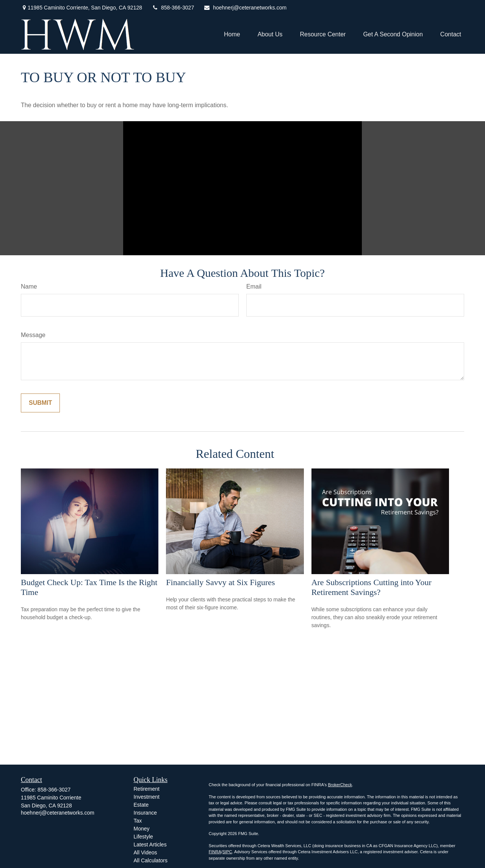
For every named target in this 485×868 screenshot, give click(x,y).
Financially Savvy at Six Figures (220, 582)
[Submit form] (40, 403)
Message (33, 335)
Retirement (147, 789)
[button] (232, 35)
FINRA (215, 852)
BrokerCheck (340, 785)
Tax (138, 821)
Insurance (145, 813)
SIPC (227, 852)
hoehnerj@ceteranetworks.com (245, 8)
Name (29, 286)
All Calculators (151, 860)
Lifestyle (143, 837)
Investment (147, 797)
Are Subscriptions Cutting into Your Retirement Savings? (372, 587)
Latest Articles (150, 845)
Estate (141, 805)
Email (254, 286)
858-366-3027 (173, 8)
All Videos (145, 852)
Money (142, 829)
